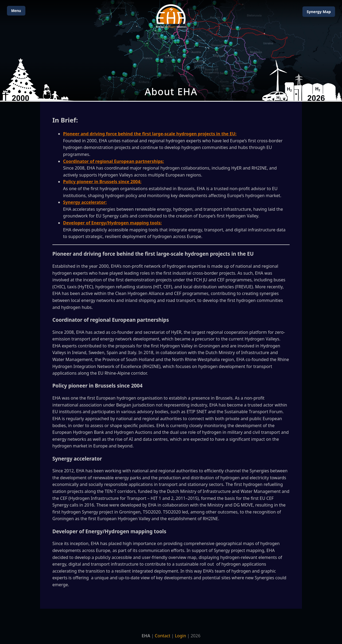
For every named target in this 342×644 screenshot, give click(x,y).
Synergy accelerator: (85, 202)
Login (180, 636)
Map (319, 12)
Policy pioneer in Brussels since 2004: (102, 182)
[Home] (171, 16)
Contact (162, 636)
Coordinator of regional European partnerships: (114, 161)
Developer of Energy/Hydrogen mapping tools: (112, 223)
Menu (16, 11)
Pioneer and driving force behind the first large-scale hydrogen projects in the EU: (150, 134)
